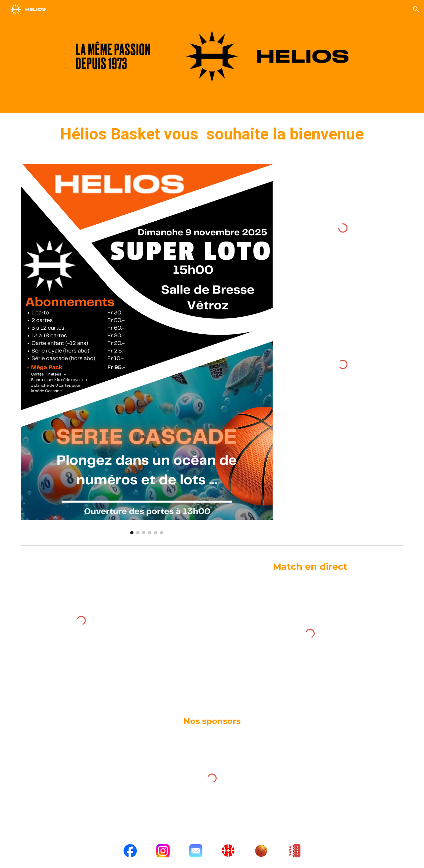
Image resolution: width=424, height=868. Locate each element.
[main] (212, 134)
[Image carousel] (147, 349)
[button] (416, 9)
